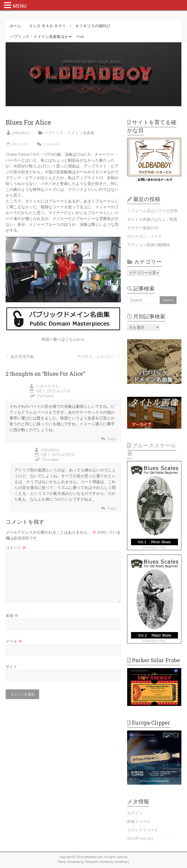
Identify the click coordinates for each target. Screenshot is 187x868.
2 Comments (48, 144)
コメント (16, 548)
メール (14, 641)
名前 (12, 616)
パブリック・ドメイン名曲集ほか (39, 37)
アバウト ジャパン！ (99, 357)
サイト (11, 667)
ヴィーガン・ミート (145, 236)
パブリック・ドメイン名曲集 (69, 133)
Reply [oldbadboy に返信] (112, 508)
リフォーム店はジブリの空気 (152, 211)
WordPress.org (140, 838)
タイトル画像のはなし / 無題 (152, 219)
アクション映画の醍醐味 (149, 245)
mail (80, 37)
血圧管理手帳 (20, 357)
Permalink (42, 396)
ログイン (135, 813)
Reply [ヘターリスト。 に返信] (112, 439)
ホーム (15, 26)
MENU (20, 6)
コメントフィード (143, 830)
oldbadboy (21, 133)
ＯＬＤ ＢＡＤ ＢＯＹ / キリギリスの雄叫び (70, 26)
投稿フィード (139, 821)
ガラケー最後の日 (143, 228)
